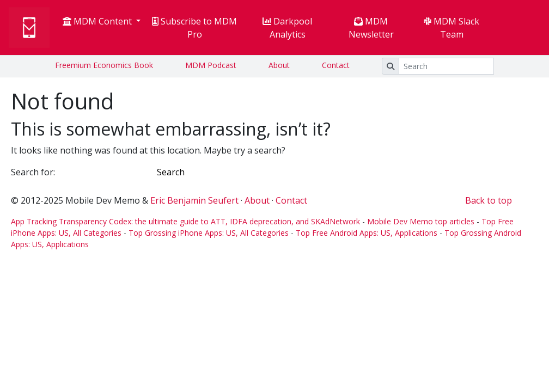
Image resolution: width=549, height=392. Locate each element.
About (279, 65)
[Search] (446, 66)
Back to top (489, 200)
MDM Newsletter (371, 28)
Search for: (33, 172)
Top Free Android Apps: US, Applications (367, 233)
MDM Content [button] (98, 21)
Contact (336, 65)
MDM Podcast (211, 65)
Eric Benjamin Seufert (194, 200)
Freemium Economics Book (104, 65)
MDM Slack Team (452, 28)
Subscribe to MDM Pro (194, 28)
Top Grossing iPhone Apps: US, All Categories (209, 233)
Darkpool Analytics (287, 28)
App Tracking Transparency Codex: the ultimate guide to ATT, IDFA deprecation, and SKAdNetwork (185, 221)
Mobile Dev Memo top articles (421, 221)
